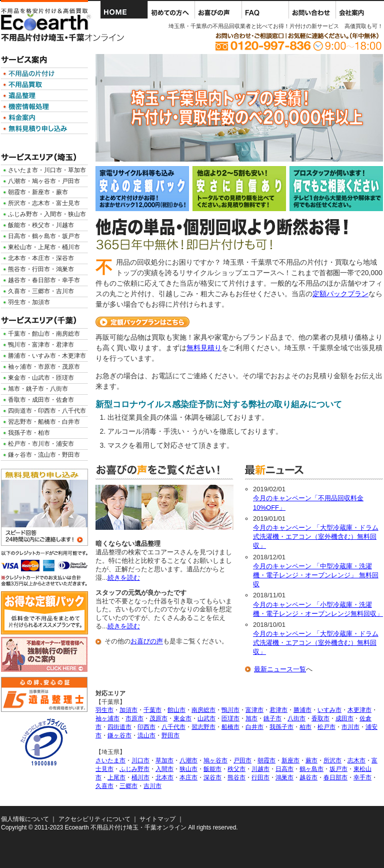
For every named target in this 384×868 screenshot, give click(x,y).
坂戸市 (338, 769)
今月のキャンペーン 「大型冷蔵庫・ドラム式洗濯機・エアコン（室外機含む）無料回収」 (316, 537)
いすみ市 (329, 710)
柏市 (305, 727)
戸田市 (242, 760)
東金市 (182, 718)
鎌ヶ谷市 (119, 735)
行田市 (260, 777)
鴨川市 (230, 710)
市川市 (350, 727)
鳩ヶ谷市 (215, 760)
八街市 (296, 718)
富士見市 (68, 203)
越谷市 (308, 777)
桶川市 (140, 777)
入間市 (164, 769)
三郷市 (128, 786)
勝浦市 (302, 710)
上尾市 (116, 777)
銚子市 (272, 718)
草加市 (164, 760)
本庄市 (188, 777)
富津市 (254, 710)
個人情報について (25, 819)
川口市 (140, 760)
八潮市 (188, 760)
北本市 (164, 777)
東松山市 (20, 247)
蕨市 (311, 760)
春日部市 (335, 777)
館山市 (176, 710)
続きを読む (124, 578)
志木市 (356, 760)
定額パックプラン (340, 294)
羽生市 (104, 710)
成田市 (344, 718)
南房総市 (203, 710)
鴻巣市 (284, 777)
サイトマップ (157, 819)
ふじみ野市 (134, 769)
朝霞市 (266, 760)
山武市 (206, 718)
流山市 (146, 735)
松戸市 (326, 727)
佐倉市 (65, 400)
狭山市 (188, 769)
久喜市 (104, 786)
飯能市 (212, 769)
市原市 (134, 718)
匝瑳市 (230, 718)
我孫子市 (281, 727)
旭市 (251, 718)
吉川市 (152, 786)
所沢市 (332, 760)
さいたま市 (110, 760)
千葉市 (152, 710)
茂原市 (158, 718)
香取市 (320, 718)
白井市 (254, 727)
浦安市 (65, 444)
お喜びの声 (147, 641)
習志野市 (203, 727)
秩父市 (236, 769)
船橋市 (230, 727)
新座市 (290, 760)
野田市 (170, 735)
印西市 (146, 727)
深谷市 (212, 777)
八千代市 (173, 727)
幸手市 (362, 777)
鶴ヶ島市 (311, 769)
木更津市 (359, 710)
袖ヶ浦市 (107, 718)
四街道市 (119, 727)
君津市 (278, 710)
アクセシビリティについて (94, 819)
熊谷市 (236, 777)
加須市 (128, 710)
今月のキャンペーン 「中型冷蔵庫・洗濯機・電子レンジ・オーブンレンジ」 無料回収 (316, 575)
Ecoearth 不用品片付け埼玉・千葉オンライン (126, 827)
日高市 (284, 769)
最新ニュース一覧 (280, 669)
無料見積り (204, 348)
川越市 (260, 769)
